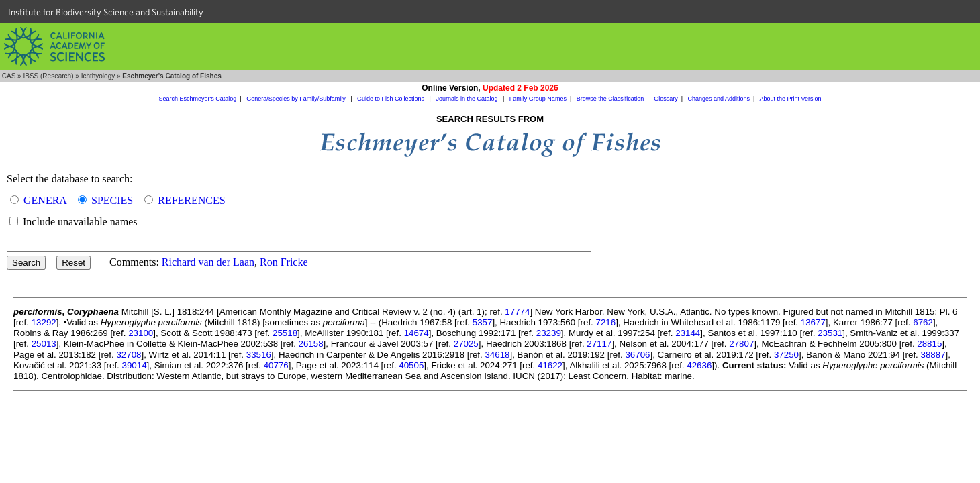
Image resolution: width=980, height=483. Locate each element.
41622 (550, 365)
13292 (44, 322)
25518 (285, 333)
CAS (9, 76)
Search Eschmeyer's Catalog (198, 99)
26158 (311, 344)
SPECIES (112, 200)
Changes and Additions (719, 99)
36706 (637, 355)
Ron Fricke (284, 262)
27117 (599, 344)
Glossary (666, 99)
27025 (466, 344)
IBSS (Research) (48, 76)
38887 (933, 355)
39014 (135, 365)
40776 (276, 365)
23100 (141, 333)
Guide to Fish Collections (392, 99)
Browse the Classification (610, 99)
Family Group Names (538, 99)
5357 (483, 322)
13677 (813, 322)
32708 (129, 355)
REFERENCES (191, 200)
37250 (786, 355)
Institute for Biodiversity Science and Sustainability (106, 12)
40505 (411, 365)
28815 (929, 344)
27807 (741, 344)
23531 (830, 333)
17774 (517, 312)
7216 (606, 322)
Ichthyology (98, 76)
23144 (688, 333)
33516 (259, 355)
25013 (44, 344)
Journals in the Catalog (468, 99)
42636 (699, 365)
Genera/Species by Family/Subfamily (297, 99)
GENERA (45, 200)
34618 (497, 355)
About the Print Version (790, 99)
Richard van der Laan (208, 262)
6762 (923, 322)
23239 (549, 333)
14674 (416, 333)
